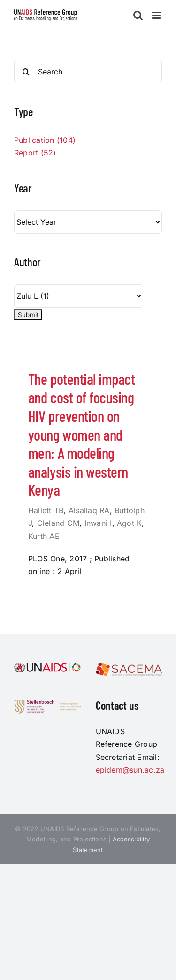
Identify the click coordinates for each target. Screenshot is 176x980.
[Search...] (88, 72)
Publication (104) (45, 140)
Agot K (129, 523)
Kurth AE (44, 536)
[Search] (26, 72)
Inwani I (98, 523)
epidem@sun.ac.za (130, 770)
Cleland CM (58, 523)
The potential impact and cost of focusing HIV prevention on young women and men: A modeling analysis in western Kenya (81, 435)
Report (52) (35, 153)
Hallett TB (46, 510)
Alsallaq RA (89, 510)
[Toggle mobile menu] (157, 15)
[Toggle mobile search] (138, 15)
